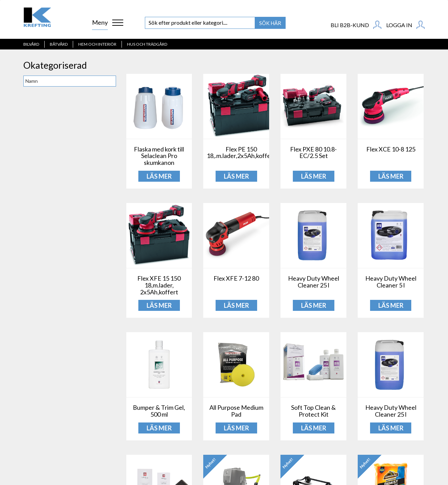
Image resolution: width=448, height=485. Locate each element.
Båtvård (59, 44)
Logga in (405, 25)
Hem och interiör (97, 44)
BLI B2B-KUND (356, 25)
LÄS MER (159, 176)
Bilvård (31, 44)
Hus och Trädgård (147, 44)
